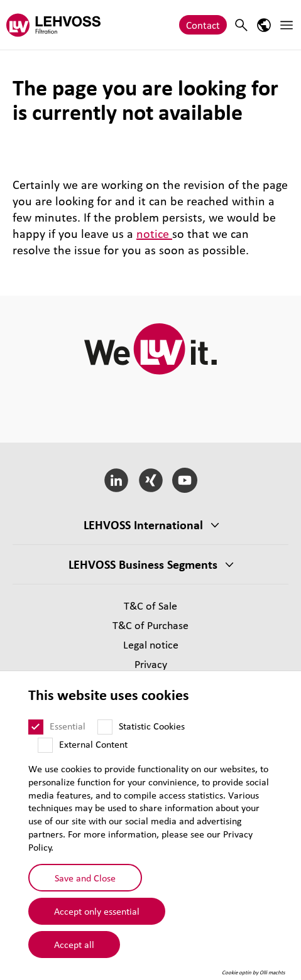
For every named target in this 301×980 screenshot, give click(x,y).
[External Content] (45, 745)
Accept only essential (97, 911)
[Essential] (36, 727)
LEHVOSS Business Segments (143, 564)
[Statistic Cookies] (105, 727)
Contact (203, 25)
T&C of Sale (150, 606)
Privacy (151, 664)
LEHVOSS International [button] (143, 525)
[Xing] (150, 480)
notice (154, 234)
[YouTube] (185, 480)
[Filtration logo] (53, 25)
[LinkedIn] (116, 480)
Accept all (74, 944)
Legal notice (151, 644)
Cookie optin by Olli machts (254, 972)
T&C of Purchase (150, 625)
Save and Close (85, 878)
